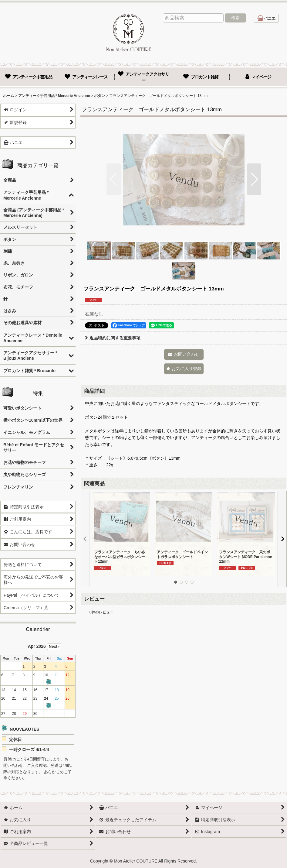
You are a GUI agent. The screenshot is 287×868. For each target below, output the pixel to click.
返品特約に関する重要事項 (113, 338)
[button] (114, 179)
